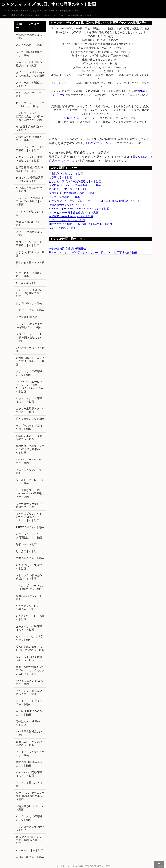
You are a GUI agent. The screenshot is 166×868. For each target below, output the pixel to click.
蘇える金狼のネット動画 (30, 419)
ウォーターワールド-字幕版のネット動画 (29, 505)
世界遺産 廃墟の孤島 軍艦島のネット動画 (29, 169)
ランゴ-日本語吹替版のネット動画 (29, 54)
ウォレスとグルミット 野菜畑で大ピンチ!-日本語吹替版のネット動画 (30, 116)
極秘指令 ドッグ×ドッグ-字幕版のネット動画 (75, 185)
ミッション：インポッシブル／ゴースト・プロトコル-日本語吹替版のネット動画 (96, 201)
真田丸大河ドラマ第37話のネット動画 (29, 743)
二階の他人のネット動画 (30, 558)
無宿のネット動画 (26, 544)
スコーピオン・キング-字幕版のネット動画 (29, 244)
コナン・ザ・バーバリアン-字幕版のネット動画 (30, 587)
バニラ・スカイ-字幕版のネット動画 (29, 818)
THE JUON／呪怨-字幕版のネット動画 (29, 774)
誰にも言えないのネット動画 (30, 471)
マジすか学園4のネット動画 (29, 784)
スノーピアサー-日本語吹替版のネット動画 (74, 213)
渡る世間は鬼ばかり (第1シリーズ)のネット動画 (30, 648)
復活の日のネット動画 (29, 303)
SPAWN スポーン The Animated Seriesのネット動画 (79, 209)
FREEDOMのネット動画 (30, 527)
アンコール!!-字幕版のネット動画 (30, 84)
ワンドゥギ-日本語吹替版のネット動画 (29, 659)
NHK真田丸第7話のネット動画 (30, 733)
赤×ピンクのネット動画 (62, 228)
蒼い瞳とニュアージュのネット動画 (69, 189)
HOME (5, 15)
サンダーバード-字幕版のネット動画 (29, 427)
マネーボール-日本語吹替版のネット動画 (29, 64)
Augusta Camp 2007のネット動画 (29, 461)
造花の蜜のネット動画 (29, 45)
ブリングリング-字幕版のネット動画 (29, 373)
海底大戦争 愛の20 (27, 317)
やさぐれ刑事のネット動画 (30, 254)
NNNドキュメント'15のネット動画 (29, 682)
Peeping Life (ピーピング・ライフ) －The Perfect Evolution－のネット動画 (29, 386)
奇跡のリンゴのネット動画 (64, 197)
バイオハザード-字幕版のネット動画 (29, 703)
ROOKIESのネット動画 (29, 850)
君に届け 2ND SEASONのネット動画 (30, 713)
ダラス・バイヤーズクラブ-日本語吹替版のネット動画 (30, 796)
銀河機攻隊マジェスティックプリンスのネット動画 (30, 361)
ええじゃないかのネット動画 (30, 94)
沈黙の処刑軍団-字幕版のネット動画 (29, 764)
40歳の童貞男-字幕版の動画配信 (67, 248)
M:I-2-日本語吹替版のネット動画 (30, 128)
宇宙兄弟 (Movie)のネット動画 (30, 808)
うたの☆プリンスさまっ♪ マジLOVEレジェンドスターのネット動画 (30, 517)
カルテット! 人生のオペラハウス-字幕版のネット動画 (29, 201)
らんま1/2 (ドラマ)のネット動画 (29, 567)
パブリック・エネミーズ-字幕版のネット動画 (29, 536)
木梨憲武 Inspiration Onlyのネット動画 (71, 216)
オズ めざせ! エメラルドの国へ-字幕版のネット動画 (30, 840)
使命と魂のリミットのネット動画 (68, 205)
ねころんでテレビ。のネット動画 (30, 618)
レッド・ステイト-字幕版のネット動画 (29, 400)
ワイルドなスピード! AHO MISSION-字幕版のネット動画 (30, 493)
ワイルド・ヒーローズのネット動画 (30, 482)
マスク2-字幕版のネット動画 (30, 213)
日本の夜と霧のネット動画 (30, 264)
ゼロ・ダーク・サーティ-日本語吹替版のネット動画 (29, 337)
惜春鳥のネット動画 (60, 177)
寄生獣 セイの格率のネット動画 (29, 723)
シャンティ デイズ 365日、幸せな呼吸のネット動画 (67, 15)
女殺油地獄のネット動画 (30, 857)
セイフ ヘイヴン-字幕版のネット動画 (30, 638)
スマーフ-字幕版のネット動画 (29, 234)
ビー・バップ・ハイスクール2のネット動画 (30, 105)
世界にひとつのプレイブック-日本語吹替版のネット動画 (30, 449)
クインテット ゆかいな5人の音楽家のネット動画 (30, 74)
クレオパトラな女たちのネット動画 (30, 754)
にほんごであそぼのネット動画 (67, 220)
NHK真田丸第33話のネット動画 (29, 189)
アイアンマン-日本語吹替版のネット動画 (29, 692)
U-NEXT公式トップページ (80, 118)
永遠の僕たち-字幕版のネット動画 (29, 138)
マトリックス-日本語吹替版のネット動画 (29, 577)
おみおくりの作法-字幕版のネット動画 (29, 628)
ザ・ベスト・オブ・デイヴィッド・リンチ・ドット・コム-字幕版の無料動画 (93, 252)
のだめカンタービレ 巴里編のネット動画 (29, 608)
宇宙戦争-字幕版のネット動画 (25, 15)
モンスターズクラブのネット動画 (30, 828)
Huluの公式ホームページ (101, 143)
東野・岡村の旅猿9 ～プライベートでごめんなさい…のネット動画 (30, 670)
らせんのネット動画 (27, 283)
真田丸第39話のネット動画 (29, 597)
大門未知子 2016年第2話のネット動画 (72, 193)
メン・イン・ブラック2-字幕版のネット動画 (30, 149)
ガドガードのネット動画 (30, 310)
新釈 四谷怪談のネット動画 (29, 223)
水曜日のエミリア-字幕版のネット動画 (29, 437)
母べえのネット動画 (27, 551)
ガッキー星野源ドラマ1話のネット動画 (29, 410)
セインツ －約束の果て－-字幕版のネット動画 (29, 326)
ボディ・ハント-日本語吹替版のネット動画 (29, 159)
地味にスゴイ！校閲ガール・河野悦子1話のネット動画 (81, 224)
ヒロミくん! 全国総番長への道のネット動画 (29, 179)
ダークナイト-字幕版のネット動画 (29, 274)
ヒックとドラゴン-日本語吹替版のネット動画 (75, 181)
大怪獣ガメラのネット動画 (30, 349)
